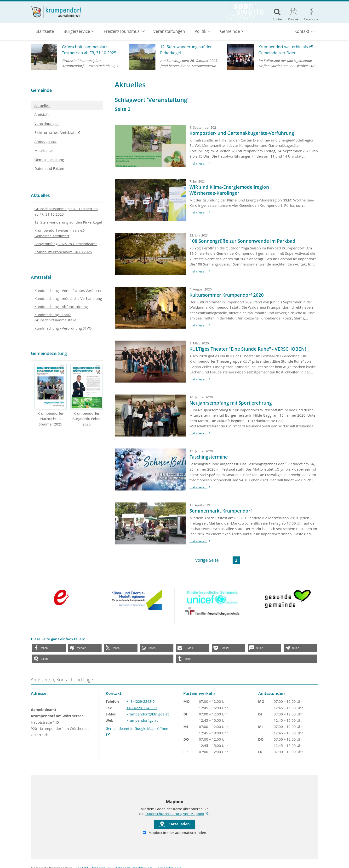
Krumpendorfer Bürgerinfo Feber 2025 (87, 395)
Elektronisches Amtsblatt (53, 133)
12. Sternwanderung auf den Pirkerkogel (68, 222)
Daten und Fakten (49, 168)
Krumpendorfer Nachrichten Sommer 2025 (51, 395)
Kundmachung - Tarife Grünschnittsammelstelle (55, 317)
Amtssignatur (46, 142)
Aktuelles (42, 106)
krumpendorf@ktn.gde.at (148, 714)
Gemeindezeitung (49, 159)
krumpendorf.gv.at (142, 720)
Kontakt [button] (302, 31)
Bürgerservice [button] (77, 31)
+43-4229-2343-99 (142, 708)
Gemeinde (41, 90)
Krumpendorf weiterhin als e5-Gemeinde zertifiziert (60, 233)
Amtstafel (43, 114)
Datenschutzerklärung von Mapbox (175, 814)
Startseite (45, 31)
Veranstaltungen (169, 31)
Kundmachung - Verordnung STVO (63, 328)
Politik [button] (200, 31)
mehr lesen (201, 163)
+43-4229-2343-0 (140, 701)
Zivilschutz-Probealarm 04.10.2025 (63, 252)
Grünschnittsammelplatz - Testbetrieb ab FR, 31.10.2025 (66, 211)
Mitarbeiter (44, 150)
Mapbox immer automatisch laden (174, 833)
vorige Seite (207, 560)
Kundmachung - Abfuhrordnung (61, 307)
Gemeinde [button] (230, 31)
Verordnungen (47, 124)
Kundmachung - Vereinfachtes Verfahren (69, 290)
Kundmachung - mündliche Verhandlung (68, 298)
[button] (49, 648)
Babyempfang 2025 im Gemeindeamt (66, 244)
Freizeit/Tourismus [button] (122, 31)
